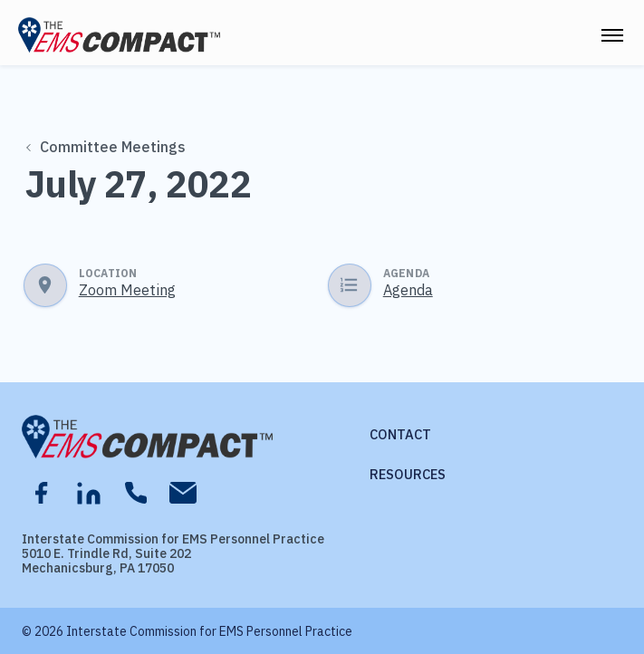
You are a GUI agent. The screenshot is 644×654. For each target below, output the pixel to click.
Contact (400, 434)
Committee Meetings (106, 147)
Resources (408, 474)
